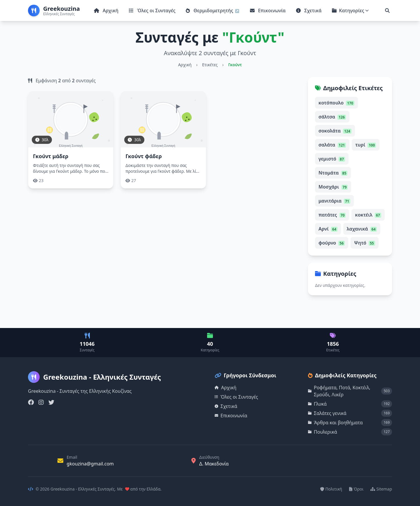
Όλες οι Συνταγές (152, 11)
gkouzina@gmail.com (90, 464)
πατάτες (332, 215)
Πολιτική (331, 489)
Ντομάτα (333, 173)
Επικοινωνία (268, 11)
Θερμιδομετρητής (210, 11)
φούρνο (332, 243)
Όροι (356, 489)
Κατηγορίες (350, 11)
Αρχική (106, 11)
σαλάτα (332, 145)
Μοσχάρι (333, 187)
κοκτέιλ (368, 215)
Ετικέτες (210, 65)
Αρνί (328, 229)
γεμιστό (332, 159)
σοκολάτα (335, 131)
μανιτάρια (334, 201)
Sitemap (381, 489)
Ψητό (365, 243)
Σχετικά (309, 11)
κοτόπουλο (336, 103)
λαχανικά (362, 229)
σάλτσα (332, 117)
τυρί (366, 145)
